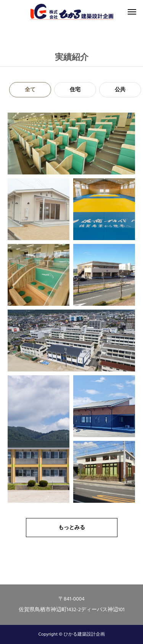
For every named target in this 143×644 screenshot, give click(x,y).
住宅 (75, 90)
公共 (120, 90)
